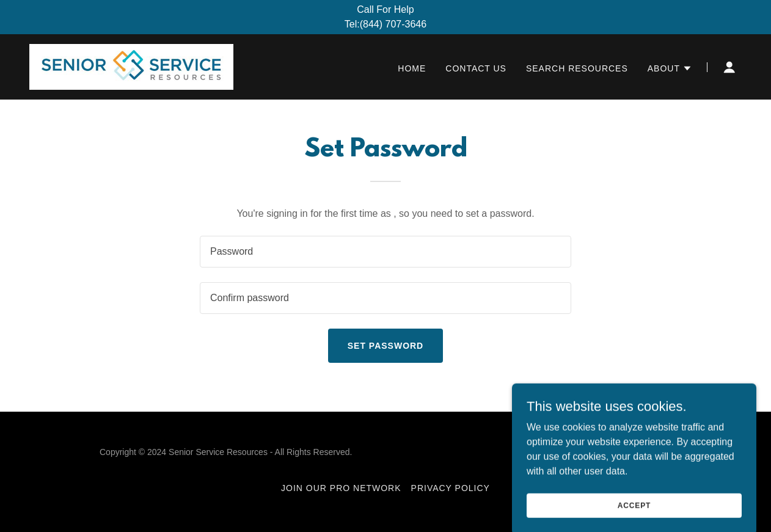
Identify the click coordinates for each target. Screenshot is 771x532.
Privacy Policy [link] (451, 488)
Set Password (385, 346)
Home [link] (412, 68)
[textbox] (385, 252)
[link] (131, 66)
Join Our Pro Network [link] (341, 488)
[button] (670, 68)
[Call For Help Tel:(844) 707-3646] (385, 17)
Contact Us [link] (476, 68)
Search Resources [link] (577, 68)
